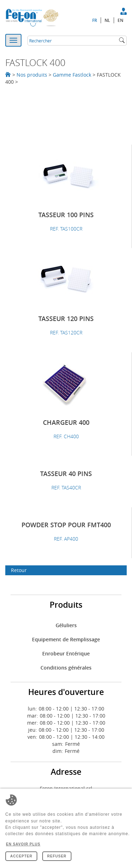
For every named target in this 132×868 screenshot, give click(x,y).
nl (107, 20)
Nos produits (32, 75)
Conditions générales (66, 668)
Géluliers (66, 625)
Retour (19, 570)
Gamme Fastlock (72, 75)
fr (95, 20)
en (120, 20)
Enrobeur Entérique (66, 653)
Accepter (21, 856)
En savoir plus (23, 844)
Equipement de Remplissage (66, 639)
